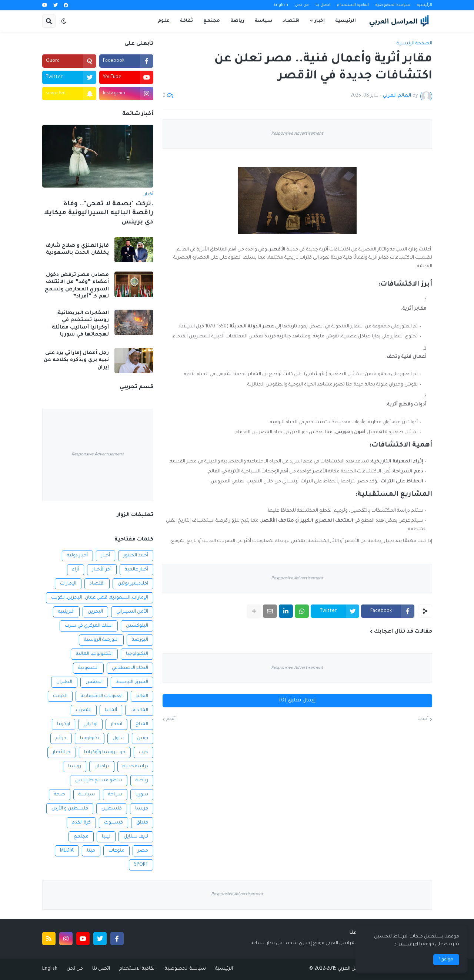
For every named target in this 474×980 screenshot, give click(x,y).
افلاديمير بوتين (133, 584)
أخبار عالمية (136, 570)
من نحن (302, 5)
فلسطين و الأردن (70, 809)
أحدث (423, 719)
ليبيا (106, 837)
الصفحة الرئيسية (414, 44)
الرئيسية (425, 5)
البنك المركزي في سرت (89, 626)
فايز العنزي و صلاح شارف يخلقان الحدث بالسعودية (77, 250)
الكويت (60, 696)
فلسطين (112, 809)
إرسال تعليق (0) (297, 701)
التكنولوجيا (137, 654)
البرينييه (66, 612)
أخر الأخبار (102, 570)
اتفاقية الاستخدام (353, 5)
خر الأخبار (62, 752)
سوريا (142, 795)
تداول (118, 738)
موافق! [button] (446, 960)
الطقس (94, 682)
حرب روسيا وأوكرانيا (105, 752)
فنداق (142, 823)
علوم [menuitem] (164, 21)
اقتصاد (97, 584)
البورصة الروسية (101, 640)
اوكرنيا (64, 724)
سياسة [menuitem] (263, 21)
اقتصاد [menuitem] (291, 21)
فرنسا (142, 809)
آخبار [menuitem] (320, 21)
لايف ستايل (136, 837)
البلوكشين (137, 626)
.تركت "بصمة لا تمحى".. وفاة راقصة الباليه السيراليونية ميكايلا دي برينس (99, 213)
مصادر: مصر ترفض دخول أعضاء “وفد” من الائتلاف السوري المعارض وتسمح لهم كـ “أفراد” (77, 286)
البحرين (95, 612)
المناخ (142, 724)
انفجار (116, 724)
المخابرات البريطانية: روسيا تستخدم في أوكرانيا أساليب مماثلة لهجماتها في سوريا (80, 324)
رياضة (142, 781)
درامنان (102, 767)
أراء (76, 570)
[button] (64, 21)
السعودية (88, 668)
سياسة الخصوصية (393, 5)
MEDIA (67, 851)
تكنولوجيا (90, 738)
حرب (143, 752)
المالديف (139, 710)
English (281, 5)
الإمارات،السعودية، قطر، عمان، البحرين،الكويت (100, 598)
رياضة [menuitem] (237, 21)
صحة (60, 795)
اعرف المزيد (406, 944)
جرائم (61, 738)
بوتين (143, 738)
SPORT (141, 865)
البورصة (140, 640)
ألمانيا (111, 710)
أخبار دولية (77, 556)
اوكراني (90, 724)
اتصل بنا (323, 5)
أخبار (106, 556)
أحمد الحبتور (136, 556)
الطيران (64, 682)
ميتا (91, 851)
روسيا (75, 767)
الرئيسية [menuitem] (346, 21)
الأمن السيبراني (132, 612)
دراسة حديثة (135, 767)
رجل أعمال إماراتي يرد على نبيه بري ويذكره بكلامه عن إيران (76, 360)
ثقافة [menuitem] (186, 21)
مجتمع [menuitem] (212, 21)
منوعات (116, 851)
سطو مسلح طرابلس (99, 781)
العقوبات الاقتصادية (102, 696)
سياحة (115, 795)
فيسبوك (114, 823)
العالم (142, 696)
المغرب (84, 710)
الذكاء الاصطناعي (130, 668)
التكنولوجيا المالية (94, 654)
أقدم (171, 719)
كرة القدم (81, 823)
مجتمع (81, 837)
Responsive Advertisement (297, 134)
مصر (143, 851)
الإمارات (68, 584)
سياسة (87, 795)
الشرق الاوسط (132, 682)
